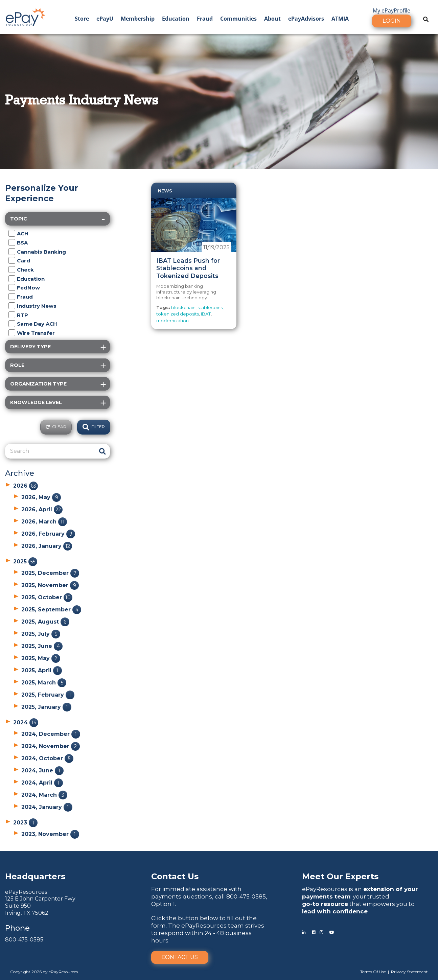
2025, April (42, 670)
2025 (25, 562)
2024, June (42, 771)
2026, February (48, 534)
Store (82, 19)
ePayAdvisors (306, 19)
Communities (238, 19)
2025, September (51, 610)
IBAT (206, 314)
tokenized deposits (178, 314)
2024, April (42, 783)
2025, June (42, 646)
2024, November (51, 746)
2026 (26, 486)
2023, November (50, 834)
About (272, 19)
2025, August (45, 622)
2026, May (41, 497)
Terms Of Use (373, 972)
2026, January (47, 546)
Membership (138, 19)
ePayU (105, 19)
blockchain (183, 307)
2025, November (50, 585)
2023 (25, 823)
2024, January (47, 807)
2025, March (44, 683)
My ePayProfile (391, 10)
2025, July (41, 634)
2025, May (41, 658)
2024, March (44, 795)
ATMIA (340, 19)
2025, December (50, 573)
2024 (26, 722)
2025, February (48, 695)
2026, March (44, 522)
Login (392, 21)
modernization (172, 321)
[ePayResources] (25, 16)
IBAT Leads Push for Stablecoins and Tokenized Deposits (188, 268)
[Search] (50, 451)
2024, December (51, 734)
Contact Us (180, 957)
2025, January (46, 707)
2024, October (47, 758)
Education (176, 19)
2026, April (42, 509)
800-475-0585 (24, 940)
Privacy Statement (409, 972)
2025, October (47, 597)
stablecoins (210, 307)
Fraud (205, 19)
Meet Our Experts (340, 876)
